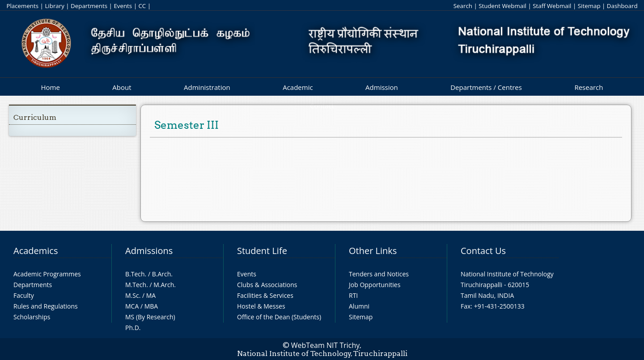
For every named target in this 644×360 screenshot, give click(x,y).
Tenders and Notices (379, 274)
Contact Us (483, 251)
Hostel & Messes (261, 306)
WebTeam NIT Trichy (326, 345)
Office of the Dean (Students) (279, 317)
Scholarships (32, 317)
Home (50, 87)
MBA (151, 306)
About (122, 87)
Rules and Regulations (46, 306)
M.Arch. (165, 285)
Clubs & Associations (267, 285)
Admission (382, 87)
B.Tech (135, 274)
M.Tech (136, 285)
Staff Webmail (552, 6)
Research (589, 87)
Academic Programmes (47, 274)
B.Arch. (162, 274)
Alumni (359, 306)
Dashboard (622, 6)
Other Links (373, 251)
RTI (353, 295)
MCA (132, 306)
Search (463, 6)
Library (54, 6)
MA (151, 295)
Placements (22, 6)
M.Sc (132, 295)
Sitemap (589, 6)
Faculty (24, 295)
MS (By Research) (150, 317)
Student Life (262, 251)
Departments (89, 6)
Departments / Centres (486, 87)
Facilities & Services (265, 295)
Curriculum (35, 117)
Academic (298, 87)
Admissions (149, 251)
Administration (207, 87)
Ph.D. (133, 328)
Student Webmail (502, 6)
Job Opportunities (375, 285)
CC (142, 6)
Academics (36, 251)
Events (123, 6)
